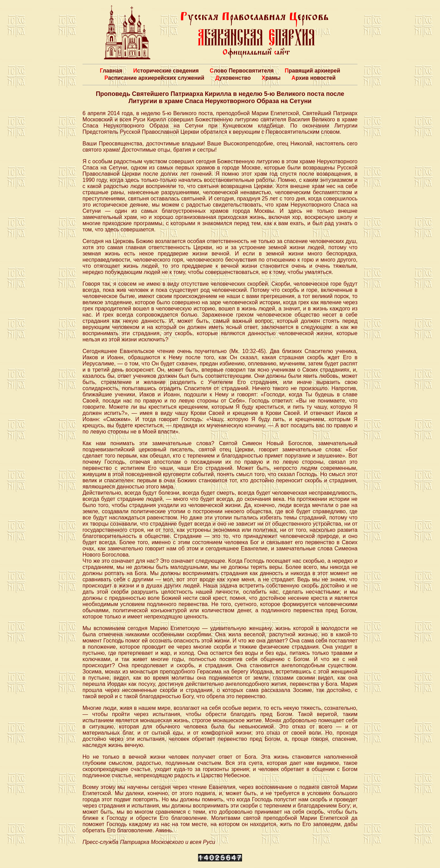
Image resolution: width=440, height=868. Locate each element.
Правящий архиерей (312, 71)
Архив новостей (313, 78)
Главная (111, 71)
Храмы (271, 78)
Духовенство (233, 78)
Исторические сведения (166, 71)
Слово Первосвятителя (242, 71)
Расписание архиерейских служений (155, 78)
